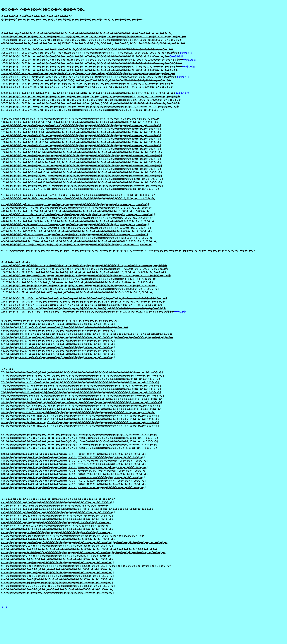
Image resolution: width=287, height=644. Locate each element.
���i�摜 (207, 54)
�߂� (4, 622)
